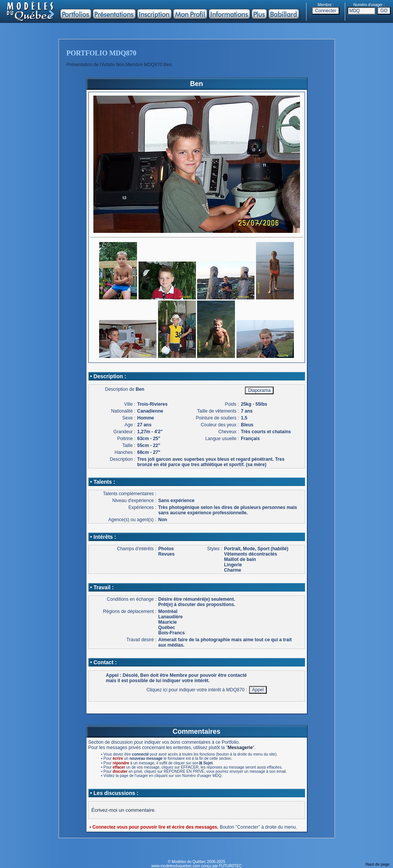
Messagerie (240, 748)
